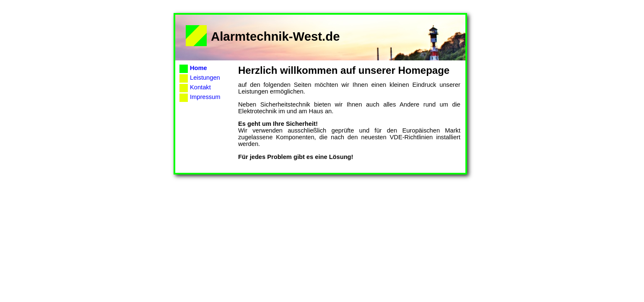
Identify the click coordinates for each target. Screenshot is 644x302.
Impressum (205, 97)
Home (199, 68)
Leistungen (205, 78)
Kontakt (200, 87)
